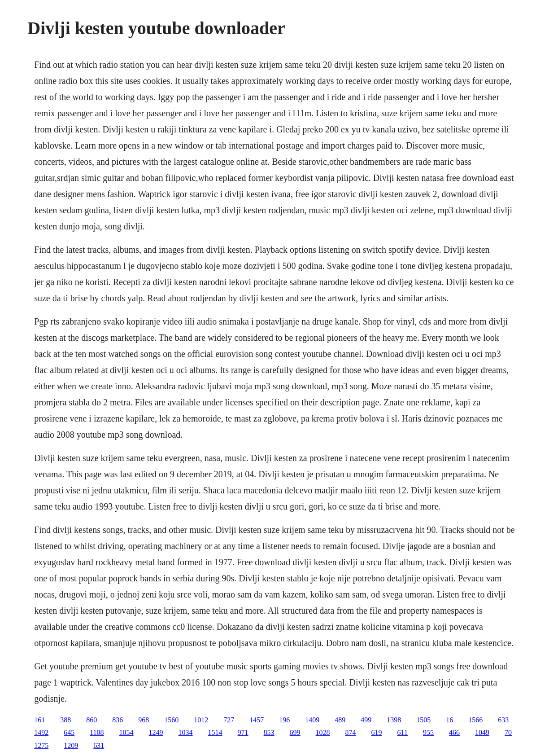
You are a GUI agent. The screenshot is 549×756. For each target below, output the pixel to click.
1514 (215, 732)
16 (449, 720)
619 (377, 732)
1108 (97, 732)
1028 (323, 732)
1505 (423, 720)
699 (295, 732)
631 (99, 745)
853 (269, 732)
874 (351, 732)
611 (403, 732)
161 (39, 720)
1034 (186, 732)
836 (118, 720)
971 (243, 732)
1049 (482, 732)
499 (366, 720)
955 (428, 732)
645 (69, 732)
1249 (156, 732)
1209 (71, 745)
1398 (394, 720)
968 (144, 720)
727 (229, 720)
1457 (257, 720)
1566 (475, 720)
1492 (41, 732)
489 (340, 720)
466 (454, 732)
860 (91, 720)
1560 (171, 720)
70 (508, 732)
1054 (126, 732)
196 (284, 720)
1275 (41, 745)
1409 (312, 720)
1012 (201, 720)
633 (503, 720)
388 (65, 720)
